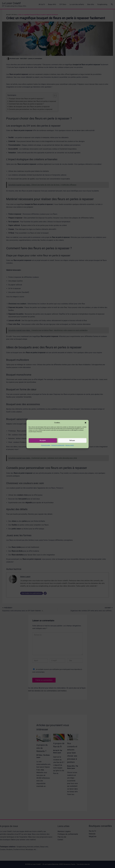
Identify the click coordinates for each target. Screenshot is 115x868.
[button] (85, 423)
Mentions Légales (70, 445)
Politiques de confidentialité (58, 445)
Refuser (72, 440)
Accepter (43, 440)
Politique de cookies (46, 445)
